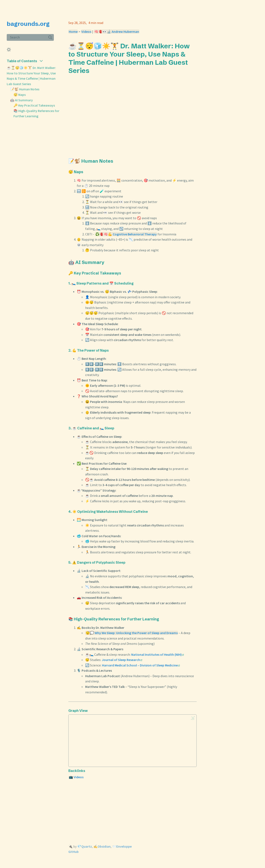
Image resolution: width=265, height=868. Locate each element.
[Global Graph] (193, 718)
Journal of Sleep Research (122, 660)
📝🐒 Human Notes (25, 89)
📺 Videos (76, 777)
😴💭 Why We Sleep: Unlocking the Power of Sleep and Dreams (132, 633)
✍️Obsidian (102, 846)
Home (73, 32)
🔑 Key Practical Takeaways (34, 105)
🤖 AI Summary (21, 100)
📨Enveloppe (122, 846)
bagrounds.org (28, 24)
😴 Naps (20, 95)
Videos (86, 32)
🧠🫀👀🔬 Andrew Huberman (117, 32)
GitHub (74, 852)
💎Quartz (85, 846)
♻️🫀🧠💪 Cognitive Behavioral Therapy (126, 234)
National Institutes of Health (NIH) (158, 654)
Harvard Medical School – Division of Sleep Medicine (141, 665)
